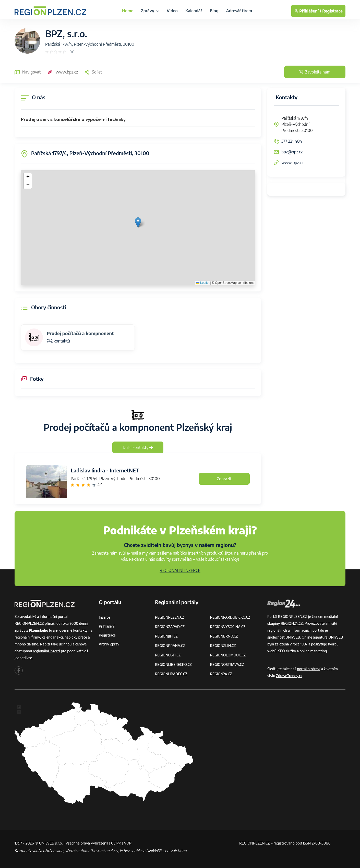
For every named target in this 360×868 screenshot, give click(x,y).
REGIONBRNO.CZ (224, 636)
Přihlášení (107, 626)
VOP (128, 843)
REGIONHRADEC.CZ (171, 674)
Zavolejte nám (315, 72)
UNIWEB (293, 637)
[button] (138, 222)
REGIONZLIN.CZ (223, 646)
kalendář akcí (52, 637)
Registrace (332, 11)
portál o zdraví (309, 669)
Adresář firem (239, 11)
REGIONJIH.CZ (166, 636)
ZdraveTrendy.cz (289, 676)
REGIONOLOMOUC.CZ (228, 655)
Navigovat (28, 72)
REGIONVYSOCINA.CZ (228, 627)
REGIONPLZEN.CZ (170, 617)
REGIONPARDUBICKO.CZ (230, 617)
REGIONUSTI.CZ (168, 655)
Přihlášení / (308, 11)
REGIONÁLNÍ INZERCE (180, 570)
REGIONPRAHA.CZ (170, 646)
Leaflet (203, 283)
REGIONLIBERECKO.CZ (173, 664)
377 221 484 (292, 141)
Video (172, 11)
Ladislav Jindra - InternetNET (105, 470)
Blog (214, 11)
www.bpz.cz (62, 72)
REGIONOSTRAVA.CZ (227, 664)
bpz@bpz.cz (292, 152)
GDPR (116, 843)
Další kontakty (138, 447)
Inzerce (104, 617)
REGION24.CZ (221, 674)
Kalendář (194, 11)
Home (128, 11)
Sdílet (93, 72)
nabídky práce (76, 637)
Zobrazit (224, 479)
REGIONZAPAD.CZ (170, 627)
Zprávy (150, 11)
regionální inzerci (46, 651)
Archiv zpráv (109, 644)
